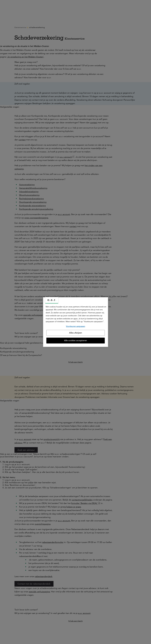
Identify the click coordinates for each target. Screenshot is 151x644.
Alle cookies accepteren (75, 340)
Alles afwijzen (76, 333)
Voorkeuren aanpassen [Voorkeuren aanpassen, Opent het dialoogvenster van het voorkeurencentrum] (76, 326)
